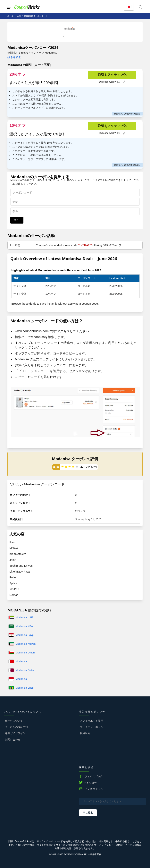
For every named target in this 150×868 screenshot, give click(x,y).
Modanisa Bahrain (21, 662)
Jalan (13, 560)
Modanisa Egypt (25, 635)
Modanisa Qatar (25, 670)
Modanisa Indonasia (21, 679)
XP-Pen (14, 589)
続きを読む (14, 57)
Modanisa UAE (24, 617)
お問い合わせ (13, 740)
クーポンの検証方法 (17, 727)
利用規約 (85, 733)
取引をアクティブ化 (112, 75)
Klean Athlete (18, 554)
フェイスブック (94, 776)
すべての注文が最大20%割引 (34, 83)
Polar (13, 577)
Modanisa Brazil (25, 688)
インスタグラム (94, 789)
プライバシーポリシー (93, 727)
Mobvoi (14, 548)
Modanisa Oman (25, 653)
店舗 (19, 16)
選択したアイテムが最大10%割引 (38, 134)
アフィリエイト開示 (92, 721)
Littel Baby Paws (20, 572)
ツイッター (90, 783)
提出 (17, 220)
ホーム (10, 16)
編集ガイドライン (15, 733)
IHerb (13, 542)
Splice (13, 583)
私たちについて (14, 721)
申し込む (88, 813)
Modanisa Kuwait (25, 644)
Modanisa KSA (24, 626)
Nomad (14, 595)
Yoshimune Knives (21, 566)
